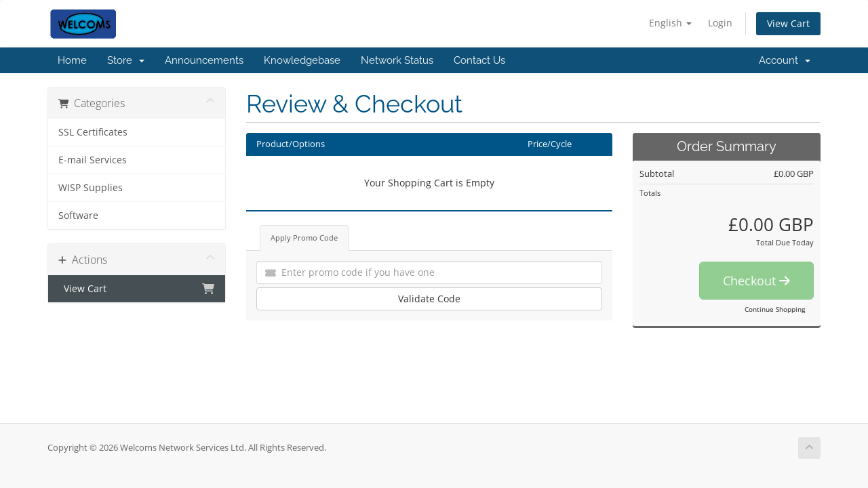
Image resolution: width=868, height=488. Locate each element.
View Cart (788, 23)
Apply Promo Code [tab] (304, 238)
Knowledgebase (302, 60)
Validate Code (429, 299)
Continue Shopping (775, 309)
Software (78, 216)
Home (72, 60)
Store (126, 60)
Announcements (204, 60)
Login (720, 23)
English (670, 23)
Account (785, 60)
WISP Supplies (91, 188)
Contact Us (479, 60)
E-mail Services (93, 160)
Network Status (397, 60)
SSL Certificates (93, 132)
